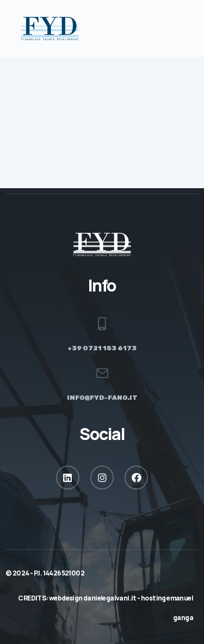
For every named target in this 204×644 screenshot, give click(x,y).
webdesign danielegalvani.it (93, 598)
